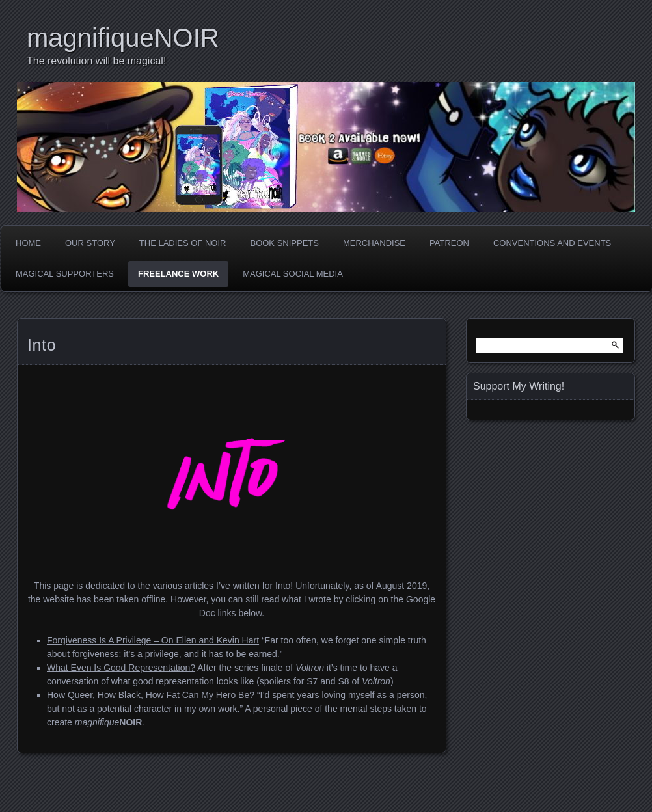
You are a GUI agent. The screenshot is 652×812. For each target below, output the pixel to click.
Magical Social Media (293, 274)
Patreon (449, 243)
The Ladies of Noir (183, 243)
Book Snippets (284, 243)
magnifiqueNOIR (123, 38)
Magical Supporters (65, 274)
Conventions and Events (552, 243)
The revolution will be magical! (96, 61)
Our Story (90, 243)
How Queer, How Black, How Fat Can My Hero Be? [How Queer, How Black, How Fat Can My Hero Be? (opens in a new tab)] (152, 695)
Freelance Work (178, 274)
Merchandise (374, 243)
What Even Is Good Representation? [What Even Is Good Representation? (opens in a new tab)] (121, 668)
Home (28, 243)
